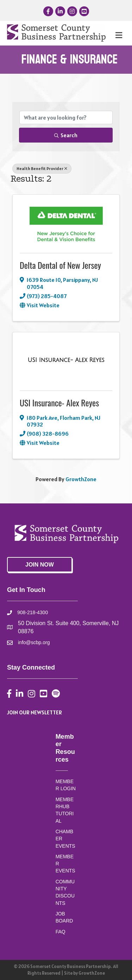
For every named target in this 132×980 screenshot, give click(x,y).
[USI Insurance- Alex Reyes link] (66, 360)
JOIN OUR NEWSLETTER (34, 712)
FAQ (61, 932)
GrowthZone (81, 479)
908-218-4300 (33, 612)
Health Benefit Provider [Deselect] (42, 168)
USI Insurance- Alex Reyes (59, 403)
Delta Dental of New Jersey (60, 265)
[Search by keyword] (66, 117)
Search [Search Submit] (66, 135)
